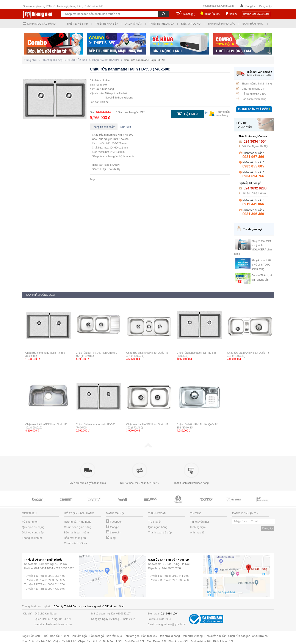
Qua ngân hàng (158, 527)
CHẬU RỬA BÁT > (80, 60)
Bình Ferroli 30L (113, 641)
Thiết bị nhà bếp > (55, 60)
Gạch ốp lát (133, 24)
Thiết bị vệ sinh (78, 24)
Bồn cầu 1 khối (59, 636)
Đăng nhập (265, 6)
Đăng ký (250, 6)
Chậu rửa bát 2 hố (65, 641)
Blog (111, 538)
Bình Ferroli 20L (135, 641)
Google (113, 527)
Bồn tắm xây (149, 636)
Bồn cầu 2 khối (39, 636)
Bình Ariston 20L (201, 641)
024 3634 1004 (44, 568)
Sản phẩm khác (253, 24)
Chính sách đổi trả (75, 543)
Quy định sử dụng (33, 527)
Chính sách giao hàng (78, 527)
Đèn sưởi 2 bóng (192, 636)
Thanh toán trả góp (160, 532)
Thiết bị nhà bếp (106, 24)
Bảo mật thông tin (75, 538)
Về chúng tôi (30, 522)
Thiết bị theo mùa (162, 24)
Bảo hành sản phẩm (77, 532)
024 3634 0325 (65, 568)
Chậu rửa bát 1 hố (90, 641)
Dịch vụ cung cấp (33, 532)
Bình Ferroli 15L (157, 641)
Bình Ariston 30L (179, 641)
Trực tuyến (155, 522)
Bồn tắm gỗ (97, 636)
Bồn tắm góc (132, 636)
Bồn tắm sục (114, 636)
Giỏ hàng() (188, 14)
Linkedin (113, 532)
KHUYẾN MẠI (212, 14)
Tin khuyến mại (200, 522)
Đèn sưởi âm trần (215, 636)
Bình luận (125, 127)
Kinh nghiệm (198, 527)
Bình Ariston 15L (223, 641)
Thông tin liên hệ (32, 538)
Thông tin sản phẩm (104, 127)
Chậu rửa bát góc (239, 636)
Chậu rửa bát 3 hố (40, 641)
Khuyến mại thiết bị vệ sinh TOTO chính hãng (261, 265)
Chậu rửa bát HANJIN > (108, 60)
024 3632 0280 (171, 568)
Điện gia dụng (191, 24)
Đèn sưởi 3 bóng (169, 636)
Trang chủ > (33, 60)
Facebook (114, 522)
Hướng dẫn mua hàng (78, 522)
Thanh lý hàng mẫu (222, 24)
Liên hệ (233, 14)
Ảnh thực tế (197, 532)
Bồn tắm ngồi (79, 636)
